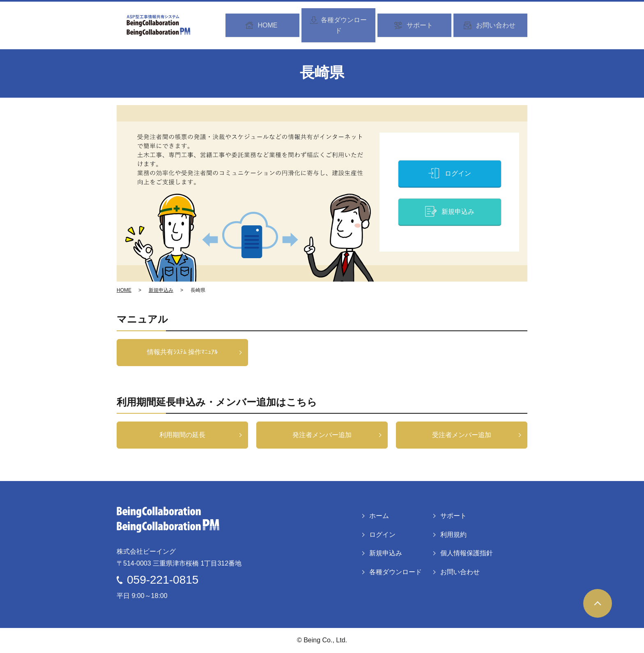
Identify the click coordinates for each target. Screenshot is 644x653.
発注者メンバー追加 (322, 435)
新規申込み (161, 290)
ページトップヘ (598, 603)
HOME (124, 290)
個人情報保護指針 (467, 553)
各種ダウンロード (396, 572)
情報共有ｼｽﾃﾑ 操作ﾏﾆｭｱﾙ (182, 352)
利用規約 (453, 535)
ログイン (382, 535)
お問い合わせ (460, 572)
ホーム (379, 516)
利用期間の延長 (182, 435)
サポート (453, 516)
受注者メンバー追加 (462, 435)
